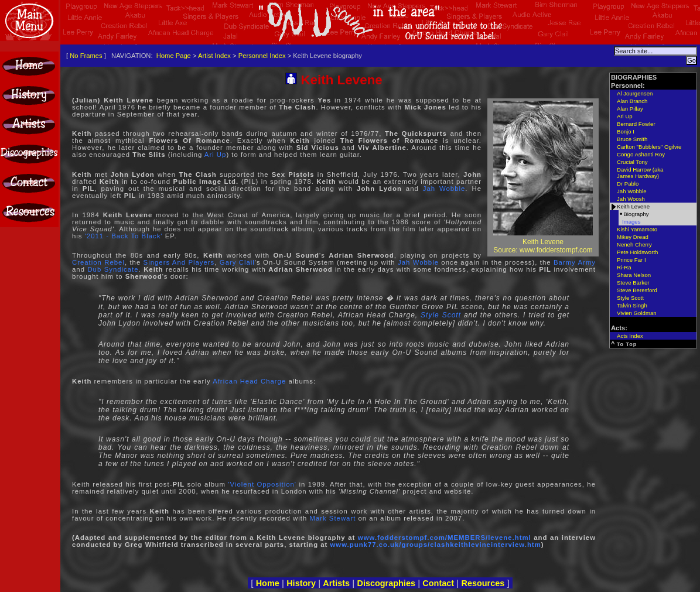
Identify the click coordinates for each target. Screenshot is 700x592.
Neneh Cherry (634, 244)
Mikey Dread (633, 237)
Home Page (174, 56)
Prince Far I (631, 260)
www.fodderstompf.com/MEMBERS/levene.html (445, 538)
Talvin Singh (632, 305)
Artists (336, 583)
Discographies (386, 583)
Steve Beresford (637, 290)
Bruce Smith (632, 139)
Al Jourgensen (635, 93)
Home (268, 583)
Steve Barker (633, 283)
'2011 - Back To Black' (124, 236)
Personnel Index (262, 56)
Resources (483, 583)
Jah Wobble (444, 189)
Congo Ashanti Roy (641, 154)
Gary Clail (237, 262)
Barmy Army (575, 262)
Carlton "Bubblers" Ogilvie (649, 147)
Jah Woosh (631, 199)
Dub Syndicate (113, 269)
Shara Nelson (634, 275)
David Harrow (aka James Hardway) (640, 173)
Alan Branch (632, 101)
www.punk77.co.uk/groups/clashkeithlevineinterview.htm (436, 545)
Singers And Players (179, 262)
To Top (627, 344)
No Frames (86, 56)
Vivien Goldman (637, 313)
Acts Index (630, 336)
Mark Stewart (332, 518)
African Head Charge (249, 381)
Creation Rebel (98, 262)
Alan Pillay (630, 109)
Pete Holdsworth (637, 252)
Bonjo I (626, 131)
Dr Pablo (628, 184)
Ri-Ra (624, 267)
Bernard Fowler (636, 124)
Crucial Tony (632, 162)
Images (631, 222)
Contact (438, 583)
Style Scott (441, 315)
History (301, 583)
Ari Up (216, 155)
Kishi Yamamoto (637, 229)
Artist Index (214, 56)
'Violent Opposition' (262, 484)
